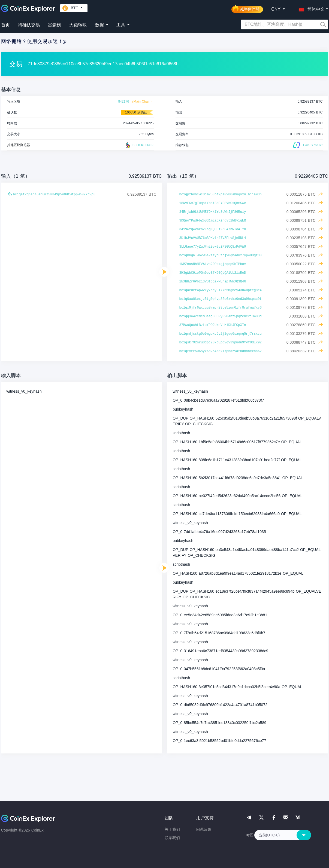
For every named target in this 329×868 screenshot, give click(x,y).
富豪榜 (55, 25)
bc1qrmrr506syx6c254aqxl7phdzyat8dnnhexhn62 (221, 351)
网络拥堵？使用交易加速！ (34, 41)
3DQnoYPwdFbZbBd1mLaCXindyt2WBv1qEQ (213, 221)
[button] (310, 8)
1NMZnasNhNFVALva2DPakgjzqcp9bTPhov (213, 264)
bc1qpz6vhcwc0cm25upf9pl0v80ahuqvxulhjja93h (221, 195)
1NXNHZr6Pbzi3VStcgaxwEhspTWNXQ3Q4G (213, 282)
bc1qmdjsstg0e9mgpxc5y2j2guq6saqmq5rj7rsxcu (221, 334)
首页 (5, 25)
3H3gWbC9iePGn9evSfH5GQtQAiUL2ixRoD (213, 273)
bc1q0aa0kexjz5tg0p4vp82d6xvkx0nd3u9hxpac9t (221, 299)
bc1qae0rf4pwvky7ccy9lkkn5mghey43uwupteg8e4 (221, 290)
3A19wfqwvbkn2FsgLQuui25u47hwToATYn (213, 229)
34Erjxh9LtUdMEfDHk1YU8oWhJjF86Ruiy (213, 212)
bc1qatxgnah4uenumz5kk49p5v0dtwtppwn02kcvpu (54, 195)
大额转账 (78, 25)
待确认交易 (29, 25)
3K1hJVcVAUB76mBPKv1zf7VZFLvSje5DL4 (213, 238)
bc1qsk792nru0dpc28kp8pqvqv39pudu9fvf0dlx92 (221, 343)
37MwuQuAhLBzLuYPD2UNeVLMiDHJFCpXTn (213, 325)
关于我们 (172, 829)
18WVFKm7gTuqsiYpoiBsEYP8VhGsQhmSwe (213, 203)
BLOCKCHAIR (139, 145)
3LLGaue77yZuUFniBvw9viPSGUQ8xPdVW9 (213, 247)
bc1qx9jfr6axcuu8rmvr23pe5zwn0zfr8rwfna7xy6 (221, 308)
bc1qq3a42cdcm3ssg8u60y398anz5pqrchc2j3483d (221, 316)
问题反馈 (204, 829)
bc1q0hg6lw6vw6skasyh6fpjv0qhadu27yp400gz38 (221, 256)
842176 (123, 101)
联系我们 (172, 838)
